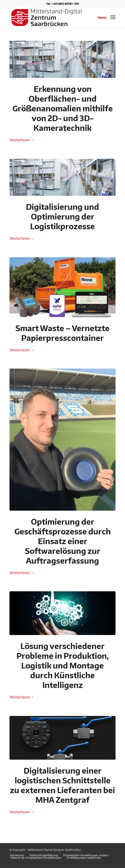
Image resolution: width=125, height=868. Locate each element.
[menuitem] (17, 855)
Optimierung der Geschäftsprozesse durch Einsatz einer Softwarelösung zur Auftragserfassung (63, 541)
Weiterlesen (22, 140)
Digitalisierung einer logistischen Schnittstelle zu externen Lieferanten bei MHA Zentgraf (62, 785)
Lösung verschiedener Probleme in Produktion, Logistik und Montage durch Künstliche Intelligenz (63, 665)
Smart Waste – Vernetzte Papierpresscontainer (62, 333)
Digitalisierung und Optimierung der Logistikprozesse (62, 217)
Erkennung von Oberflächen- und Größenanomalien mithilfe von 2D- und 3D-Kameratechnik (63, 108)
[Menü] (113, 17)
